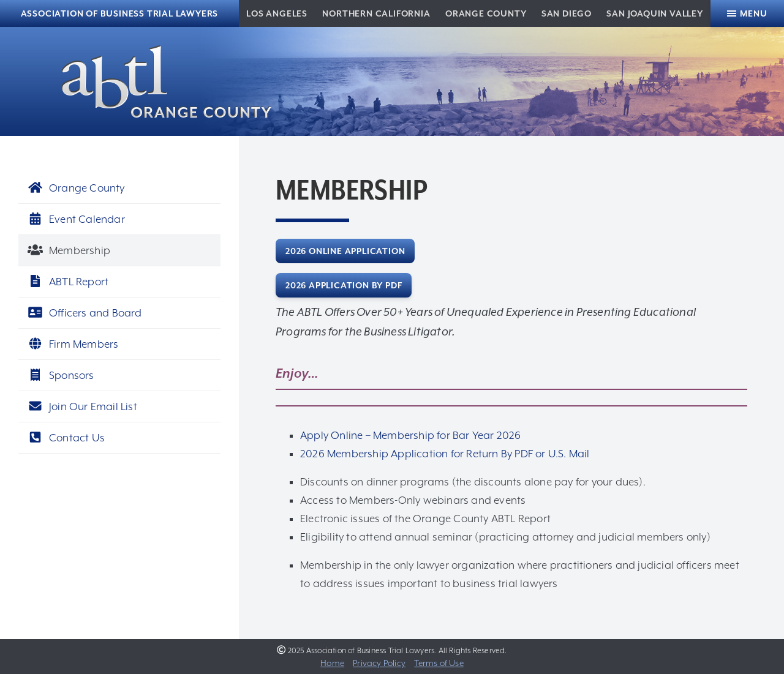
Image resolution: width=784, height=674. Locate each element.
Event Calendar (76, 219)
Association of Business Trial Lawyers (120, 13)
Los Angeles (277, 13)
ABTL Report (68, 282)
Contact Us (66, 438)
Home (332, 663)
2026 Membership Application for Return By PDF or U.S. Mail (445, 454)
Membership (69, 250)
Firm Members (73, 344)
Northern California (376, 13)
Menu (753, 13)
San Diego (567, 13)
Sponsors (61, 375)
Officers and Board (85, 313)
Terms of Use (439, 663)
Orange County (486, 13)
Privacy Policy (379, 663)
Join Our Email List (82, 406)
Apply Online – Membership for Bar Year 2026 (411, 435)
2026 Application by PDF (344, 285)
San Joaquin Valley (654, 13)
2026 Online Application (345, 251)
